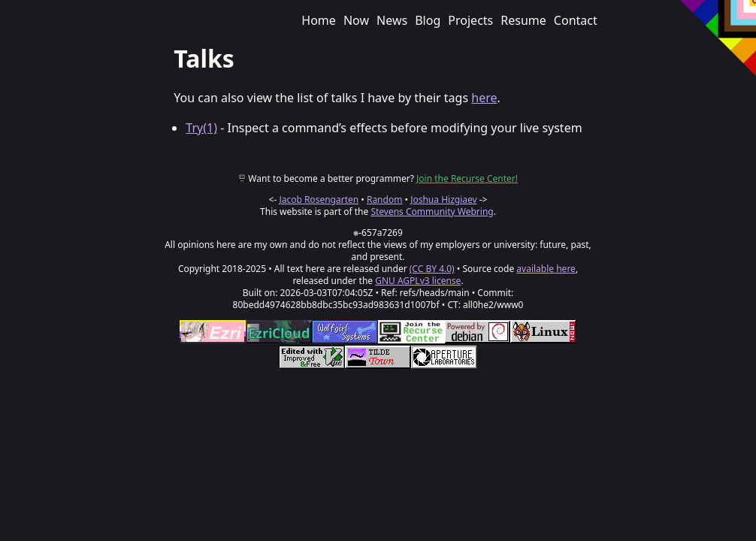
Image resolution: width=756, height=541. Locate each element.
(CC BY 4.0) (432, 269)
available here (546, 269)
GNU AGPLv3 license (418, 281)
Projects (470, 20)
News (392, 20)
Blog (428, 20)
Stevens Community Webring (432, 212)
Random (384, 199)
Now (356, 20)
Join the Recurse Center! (467, 178)
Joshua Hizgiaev (443, 199)
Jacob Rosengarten (319, 199)
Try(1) (201, 128)
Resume (523, 20)
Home (319, 20)
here (484, 98)
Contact (576, 20)
